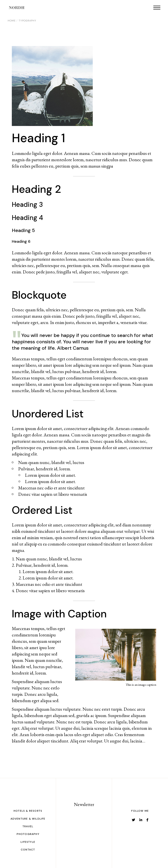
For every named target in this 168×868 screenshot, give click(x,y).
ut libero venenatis (68, 591)
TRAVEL (28, 826)
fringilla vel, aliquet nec (77, 272)
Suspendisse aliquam (127, 715)
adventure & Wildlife (28, 819)
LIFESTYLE (28, 842)
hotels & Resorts (28, 811)
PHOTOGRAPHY (28, 834)
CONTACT (28, 850)
